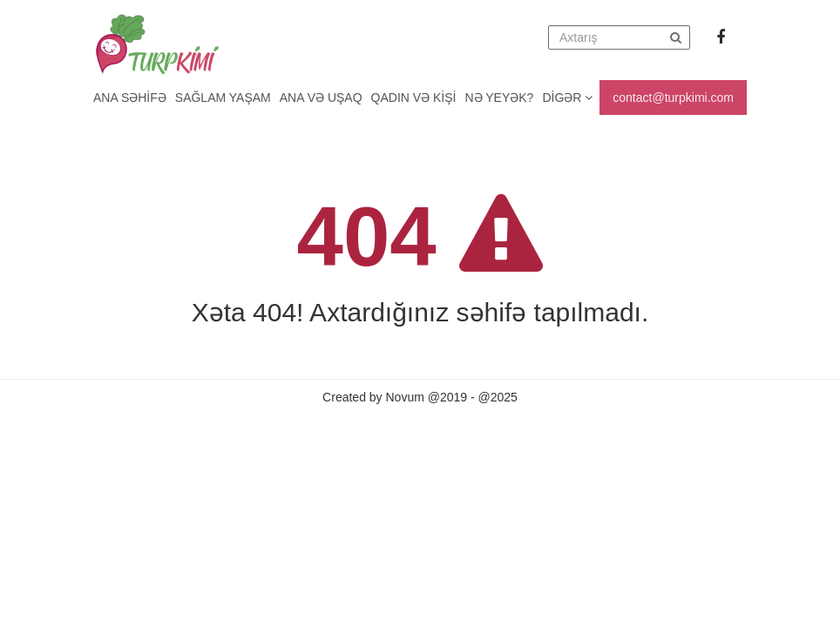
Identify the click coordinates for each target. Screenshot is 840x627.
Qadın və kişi (414, 98)
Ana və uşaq (321, 98)
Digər (567, 98)
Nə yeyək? (500, 98)
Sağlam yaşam (223, 98)
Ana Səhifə (130, 98)
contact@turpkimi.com (673, 98)
